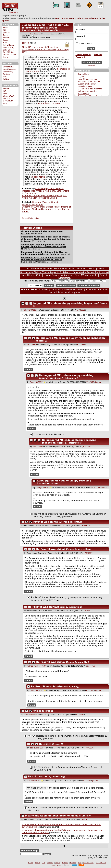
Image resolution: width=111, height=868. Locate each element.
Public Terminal (84, 44)
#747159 (96, 488)
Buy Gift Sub (8, 52)
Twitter (6, 89)
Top (77, 275)
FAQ (5, 30)
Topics (6, 35)
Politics (6, 79)
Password (80, 36)
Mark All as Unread (89, 286)
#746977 (88, 611)
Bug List (7, 98)
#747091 (87, 447)
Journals (7, 33)
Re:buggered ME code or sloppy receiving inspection (71, 338)
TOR (5, 103)
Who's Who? (8, 96)
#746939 (86, 526)
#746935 (81, 310)
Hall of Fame (8, 45)
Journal (98, 382)
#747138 (89, 748)
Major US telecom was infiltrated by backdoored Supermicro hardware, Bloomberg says (45, 49)
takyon (81, 77)
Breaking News (10, 69)
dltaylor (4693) (31, 310)
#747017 (86, 820)
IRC (4, 91)
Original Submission (30, 218)
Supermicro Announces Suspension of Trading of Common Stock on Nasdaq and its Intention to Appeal (47, 209)
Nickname (80, 30)
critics (37, 711)
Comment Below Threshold (50, 435)
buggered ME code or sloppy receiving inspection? (66, 303)
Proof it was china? (46, 522)
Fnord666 (34, 34)
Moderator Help (29, 851)
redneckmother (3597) (37, 666)
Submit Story (9, 47)
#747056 (87, 781)
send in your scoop (65, 18)
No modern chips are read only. (52, 514)
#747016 (91, 666)
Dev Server (8, 101)
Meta (5, 77)
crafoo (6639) (30, 715)
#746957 (88, 553)
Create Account (10, 55)
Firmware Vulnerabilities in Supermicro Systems (41, 203)
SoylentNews (10, 8)
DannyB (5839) (36, 382)
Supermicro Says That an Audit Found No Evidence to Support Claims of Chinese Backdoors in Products (43, 260)
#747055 (90, 690)
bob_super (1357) (38, 748)
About (6, 28)
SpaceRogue (83, 94)
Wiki (5, 94)
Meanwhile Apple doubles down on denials (53, 816)
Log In (6, 57)
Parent (29, 369)
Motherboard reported (87, 91)
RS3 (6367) (32, 345)
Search (6, 40)
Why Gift (92, 65)
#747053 (90, 382)
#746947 (81, 345)
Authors (6, 38)
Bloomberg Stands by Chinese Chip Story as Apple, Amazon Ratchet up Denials (44, 197)
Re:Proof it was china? (51, 549)
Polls (5, 43)
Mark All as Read (66, 286)
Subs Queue (8, 50)
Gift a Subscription (92, 62)
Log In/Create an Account (58, 275)
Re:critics (42, 736)
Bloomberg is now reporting (90, 89)
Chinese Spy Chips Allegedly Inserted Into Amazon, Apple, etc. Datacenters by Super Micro (46, 191)
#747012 (80, 715)
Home (31, 863)
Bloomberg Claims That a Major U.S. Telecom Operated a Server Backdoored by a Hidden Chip (45, 28)
